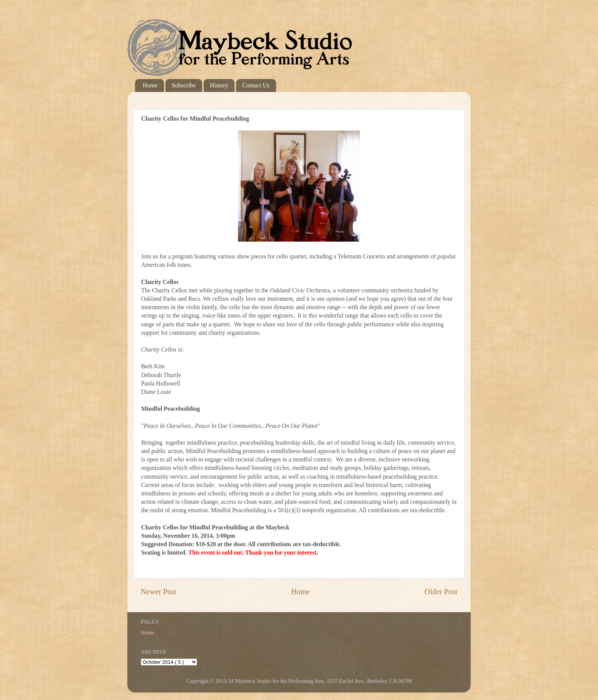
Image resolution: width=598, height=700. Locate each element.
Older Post (441, 592)
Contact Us (256, 85)
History (219, 85)
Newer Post (159, 592)
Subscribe (184, 85)
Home (150, 85)
